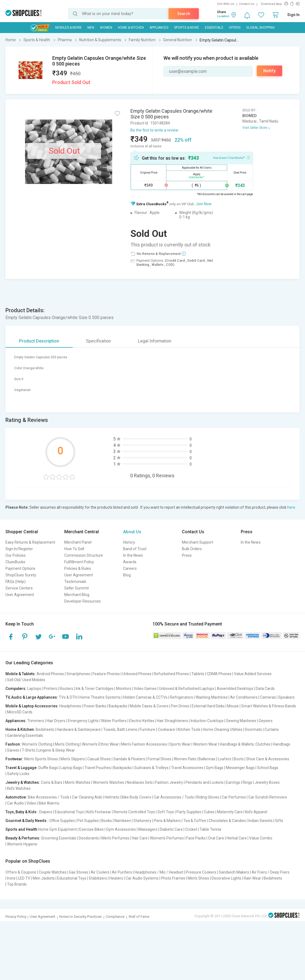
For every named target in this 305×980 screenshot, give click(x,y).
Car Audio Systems (142, 878)
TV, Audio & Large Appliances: (32, 697)
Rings (247, 782)
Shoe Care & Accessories (268, 759)
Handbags (282, 744)
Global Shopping (260, 28)
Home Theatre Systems (100, 697)
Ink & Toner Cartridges (95, 689)
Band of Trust (135, 549)
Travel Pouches (98, 768)
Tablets (198, 674)
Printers (50, 689)
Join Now (204, 204)
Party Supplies (189, 812)
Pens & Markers (167, 821)
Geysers (266, 721)
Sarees (13, 750)
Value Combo (261, 838)
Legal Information (155, 341)
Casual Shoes (99, 759)
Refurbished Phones (171, 674)
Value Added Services (253, 674)
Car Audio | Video (22, 803)
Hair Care (140, 838)
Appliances (159, 28)
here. (292, 507)
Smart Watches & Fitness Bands (269, 706)
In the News (133, 555)
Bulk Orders (192, 549)
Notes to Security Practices (80, 917)
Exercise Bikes (91, 829)
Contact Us (247, 4)
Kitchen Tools (189, 729)
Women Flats (185, 759)
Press (187, 555)
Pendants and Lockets (205, 782)
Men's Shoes (198, 878)
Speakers (286, 697)
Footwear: (14, 759)
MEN (91, 28)
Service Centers (19, 588)
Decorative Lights (226, 878)
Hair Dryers (56, 721)
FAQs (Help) (16, 582)
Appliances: (16, 721)
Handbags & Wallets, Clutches (245, 744)
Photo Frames (173, 878)
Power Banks (95, 706)
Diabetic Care (171, 829)
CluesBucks (15, 562)
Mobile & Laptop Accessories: (32, 706)
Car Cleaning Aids (87, 797)
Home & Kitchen (131, 28)
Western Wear (205, 744)
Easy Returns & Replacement (30, 542)
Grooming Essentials (59, 838)
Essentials (214, 28)
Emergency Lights (83, 721)
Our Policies (16, 555)
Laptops (34, 689)
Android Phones (50, 674)
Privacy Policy (16, 917)
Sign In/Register (19, 549)
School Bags (268, 768)
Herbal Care (237, 838)
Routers (66, 689)
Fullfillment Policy (79, 562)
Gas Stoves (79, 872)
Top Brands (17, 884)
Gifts (279, 821)
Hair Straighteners (173, 721)
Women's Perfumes (167, 838)
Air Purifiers (122, 872)
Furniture (147, 729)
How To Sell (74, 549)
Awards (130, 562)
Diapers (46, 812)
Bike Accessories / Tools (49, 797)
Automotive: (16, 797)
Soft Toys (166, 812)
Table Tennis (211, 829)
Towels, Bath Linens (120, 729)
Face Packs (196, 838)
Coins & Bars (52, 782)
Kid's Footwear (99, 812)
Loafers (225, 759)
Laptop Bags (71, 768)
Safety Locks (18, 774)
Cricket (191, 829)
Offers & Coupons (21, 872)
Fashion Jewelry (169, 782)
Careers (130, 568)
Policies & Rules (78, 568)
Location (223, 16)
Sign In (293, 15)
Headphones (70, 706)
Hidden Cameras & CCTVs (145, 697)
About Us (132, 532)
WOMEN (106, 28)
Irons (11, 878)
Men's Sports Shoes (41, 759)
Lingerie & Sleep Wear (56, 750)
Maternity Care (230, 812)
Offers (235, 28)
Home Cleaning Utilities (223, 729)
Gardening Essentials (25, 735)
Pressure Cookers (201, 872)
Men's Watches (78, 782)
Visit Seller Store (255, 128)
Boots (239, 759)
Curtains (272, 729)
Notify (269, 71)
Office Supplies (62, 821)
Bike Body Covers (136, 797)
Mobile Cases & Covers (149, 706)
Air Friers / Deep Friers (271, 872)
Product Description (39, 341)
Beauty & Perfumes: (23, 838)
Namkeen (123, 821)
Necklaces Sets (140, 782)
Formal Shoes (159, 759)
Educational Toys (69, 812)
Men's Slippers (73, 759)
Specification (98, 341)
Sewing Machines (241, 721)
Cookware (166, 729)
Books (107, 821)
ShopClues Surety (21, 575)
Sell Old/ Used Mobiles (26, 680)
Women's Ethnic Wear (100, 744)
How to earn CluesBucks (231, 157)
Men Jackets (44, 878)
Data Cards (265, 689)
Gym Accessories (121, 829)
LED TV (24, 878)
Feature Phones (106, 674)
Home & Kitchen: (20, 729)
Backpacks (118, 706)
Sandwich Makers (234, 872)
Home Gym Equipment (57, 829)
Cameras (268, 697)
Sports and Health (21, 829)
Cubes (209, 812)
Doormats (253, 729)
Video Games (145, 689)
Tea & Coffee (195, 821)
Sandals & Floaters (129, 759)
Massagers (148, 829)
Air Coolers (100, 872)
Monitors (124, 689)
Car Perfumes (234, 797)
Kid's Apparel (256, 812)
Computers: (16, 689)
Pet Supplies (88, 821)
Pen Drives (180, 706)
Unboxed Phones (137, 674)
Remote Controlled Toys (134, 812)
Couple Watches (53, 872)
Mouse (233, 706)
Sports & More (187, 28)
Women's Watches (109, 782)
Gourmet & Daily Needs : (27, 821)
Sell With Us (226, 4)
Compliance (115, 917)
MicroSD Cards (20, 712)
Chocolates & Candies (227, 821)
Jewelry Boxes (267, 782)
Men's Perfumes (115, 838)
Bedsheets (45, 729)
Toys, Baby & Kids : (22, 812)
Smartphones (78, 674)
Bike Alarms (49, 803)
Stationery (142, 821)
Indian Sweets (260, 821)
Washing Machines (212, 697)
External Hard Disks (208, 706)
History (129, 542)
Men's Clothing (67, 744)
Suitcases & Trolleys (151, 768)
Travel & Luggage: (22, 768)
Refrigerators (182, 697)
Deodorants (89, 838)
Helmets (112, 797)
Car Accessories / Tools (174, 797)
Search (184, 14)
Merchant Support (198, 542)
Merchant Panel (78, 542)
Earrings (233, 782)
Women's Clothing (37, 744)
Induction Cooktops (207, 721)
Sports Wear (180, 744)
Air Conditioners (244, 697)
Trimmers (36, 721)
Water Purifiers (114, 721)
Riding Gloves (208, 797)
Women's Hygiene (22, 844)
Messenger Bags (240, 768)
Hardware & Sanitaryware (79, 729)
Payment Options (20, 568)
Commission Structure (84, 555)
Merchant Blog (77, 595)
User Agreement (20, 595)
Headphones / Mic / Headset (159, 872)
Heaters (116, 878)
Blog (127, 575)
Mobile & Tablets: (21, 674)
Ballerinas (207, 759)
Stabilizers (98, 878)
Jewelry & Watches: (23, 782)
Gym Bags (215, 768)
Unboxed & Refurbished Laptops (187, 689)
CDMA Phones (219, 674)
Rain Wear (252, 878)
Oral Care (216, 838)
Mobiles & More (68, 28)
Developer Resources (83, 601)
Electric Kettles (142, 721)
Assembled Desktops (235, 689)
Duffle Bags (48, 768)
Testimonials (75, 582)
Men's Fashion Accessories (144, 744)
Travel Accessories (187, 768)
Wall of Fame (139, 917)
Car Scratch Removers (268, 797)
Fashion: (13, 744)
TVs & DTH (68, 697)
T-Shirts (28, 750)
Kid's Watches (19, 788)
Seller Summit (77, 588)
